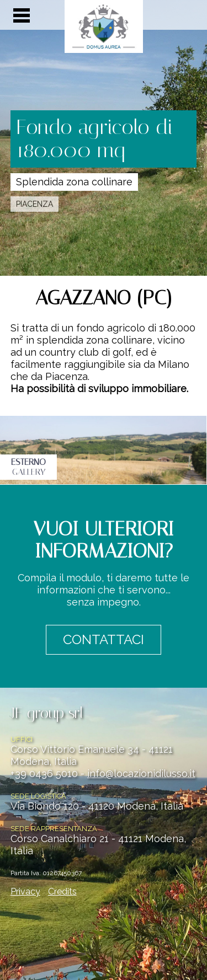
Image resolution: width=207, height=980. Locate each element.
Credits (62, 891)
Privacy (25, 891)
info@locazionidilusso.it (141, 773)
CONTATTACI (104, 639)
